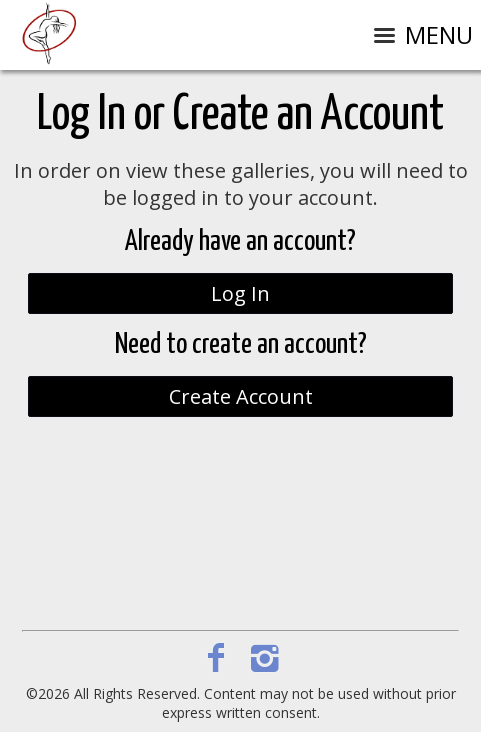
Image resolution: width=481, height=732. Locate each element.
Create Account (241, 396)
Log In (240, 293)
